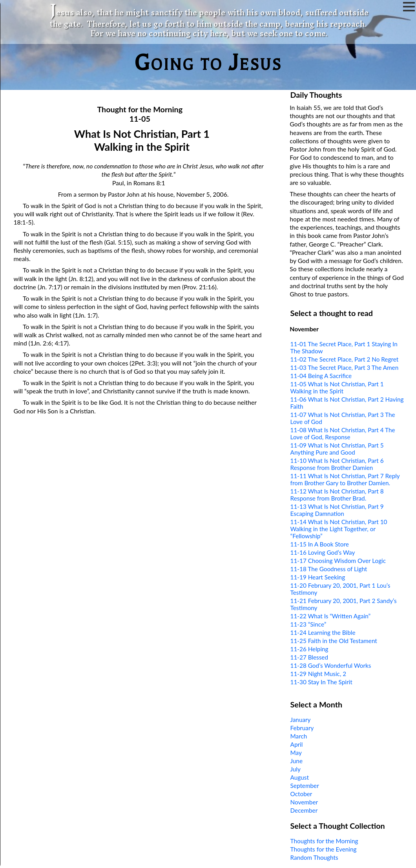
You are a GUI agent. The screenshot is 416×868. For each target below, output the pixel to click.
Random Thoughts (314, 857)
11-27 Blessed (309, 657)
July (296, 769)
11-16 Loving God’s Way (323, 552)
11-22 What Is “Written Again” (331, 616)
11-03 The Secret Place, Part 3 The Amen (345, 367)
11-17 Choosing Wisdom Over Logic (338, 561)
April (297, 744)
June (296, 761)
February (302, 728)
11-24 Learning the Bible (323, 632)
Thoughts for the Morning (324, 841)
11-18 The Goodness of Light (329, 569)
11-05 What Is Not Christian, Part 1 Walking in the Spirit (337, 387)
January (301, 720)
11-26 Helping (309, 649)
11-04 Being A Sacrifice (321, 376)
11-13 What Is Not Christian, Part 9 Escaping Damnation (337, 510)
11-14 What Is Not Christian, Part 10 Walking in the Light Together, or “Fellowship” (339, 529)
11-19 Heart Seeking (318, 577)
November (304, 802)
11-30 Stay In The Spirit (321, 682)
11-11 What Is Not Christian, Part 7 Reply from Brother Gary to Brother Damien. (345, 479)
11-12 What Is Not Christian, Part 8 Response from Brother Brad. (337, 495)
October (301, 794)
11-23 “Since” (308, 624)
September (305, 786)
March (299, 736)
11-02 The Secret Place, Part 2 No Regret (345, 359)
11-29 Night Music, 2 (318, 674)
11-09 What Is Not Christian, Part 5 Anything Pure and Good (337, 449)
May (296, 753)
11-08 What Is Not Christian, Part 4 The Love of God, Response (343, 433)
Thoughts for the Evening (324, 849)
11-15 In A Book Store (320, 544)
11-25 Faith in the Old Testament (334, 641)
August (300, 777)
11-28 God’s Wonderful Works (331, 665)
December (304, 810)
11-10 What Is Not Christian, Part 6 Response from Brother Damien (337, 464)
